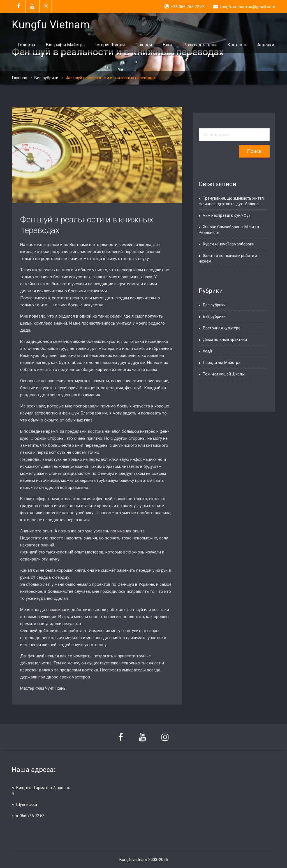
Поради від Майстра (222, 363)
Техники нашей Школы (224, 374)
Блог (168, 45)
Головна (26, 45)
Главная (19, 78)
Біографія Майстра (65, 45)
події (207, 351)
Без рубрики (46, 78)
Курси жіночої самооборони (229, 244)
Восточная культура (222, 328)
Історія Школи (110, 45)
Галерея (144, 45)
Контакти (237, 45)
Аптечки (266, 45)
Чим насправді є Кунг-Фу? (227, 215)
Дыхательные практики (225, 340)
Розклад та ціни (200, 45)
